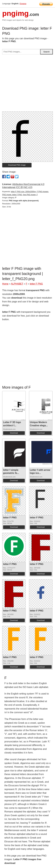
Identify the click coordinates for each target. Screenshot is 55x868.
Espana (23, 4)
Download (14, 433)
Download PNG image (17, 165)
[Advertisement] (27, 84)
